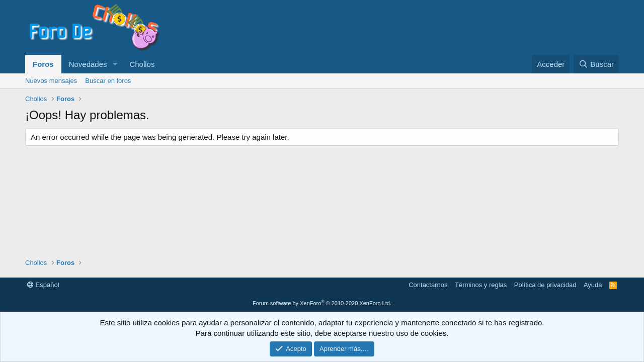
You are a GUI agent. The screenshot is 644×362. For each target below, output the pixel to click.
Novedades (88, 64)
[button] (115, 64)
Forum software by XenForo (322, 303)
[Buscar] (596, 64)
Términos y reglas (481, 285)
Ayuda (593, 285)
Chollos (142, 64)
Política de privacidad (545, 285)
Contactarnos (428, 285)
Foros (43, 64)
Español (43, 285)
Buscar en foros (108, 81)
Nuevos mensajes (51, 81)
